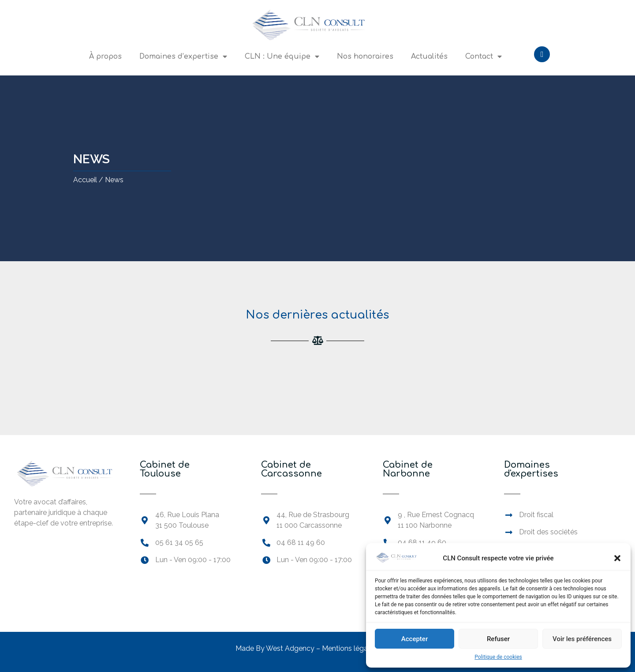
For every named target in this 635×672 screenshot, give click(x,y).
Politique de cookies (498, 657)
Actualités (429, 56)
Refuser (498, 639)
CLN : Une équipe (282, 56)
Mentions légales (350, 648)
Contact (484, 56)
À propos (105, 56)
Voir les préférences (582, 639)
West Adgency (290, 648)
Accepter (415, 639)
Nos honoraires (365, 56)
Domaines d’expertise (183, 56)
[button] (617, 558)
